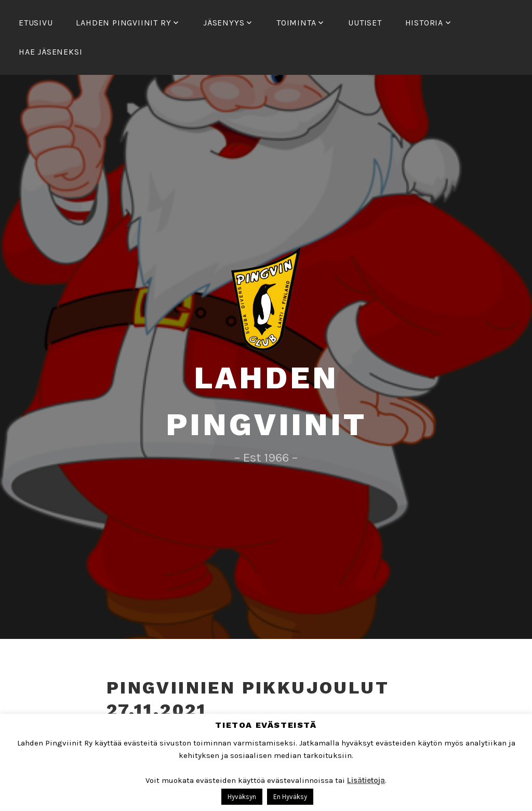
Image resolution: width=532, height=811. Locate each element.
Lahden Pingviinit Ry (123, 23)
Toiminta (296, 23)
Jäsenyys (224, 23)
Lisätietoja (366, 780)
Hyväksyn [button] (242, 797)
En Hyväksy (290, 797)
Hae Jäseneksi (50, 52)
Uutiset (365, 23)
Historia (424, 23)
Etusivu (36, 23)
